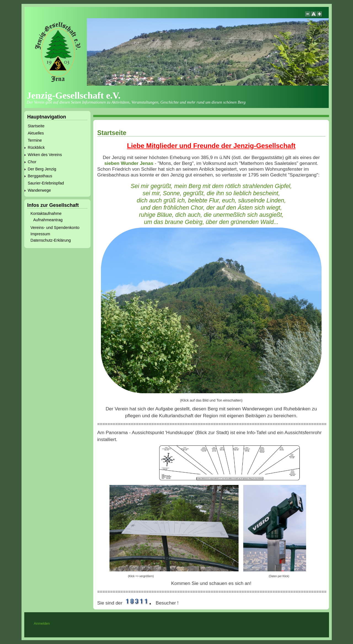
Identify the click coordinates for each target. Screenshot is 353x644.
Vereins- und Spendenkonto (55, 228)
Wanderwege (39, 190)
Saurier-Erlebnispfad (46, 183)
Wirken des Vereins (45, 155)
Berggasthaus (40, 176)
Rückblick (36, 147)
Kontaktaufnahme (46, 213)
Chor (32, 162)
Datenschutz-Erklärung (51, 240)
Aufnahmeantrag (48, 220)
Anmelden (42, 623)
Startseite (36, 126)
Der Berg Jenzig (42, 169)
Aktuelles (36, 133)
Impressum (40, 234)
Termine (35, 140)
